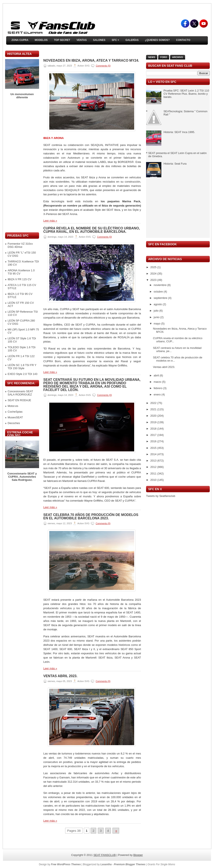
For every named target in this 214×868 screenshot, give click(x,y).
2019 (154, 422)
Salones (99, 40)
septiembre (161, 298)
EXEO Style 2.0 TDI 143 (23, 374)
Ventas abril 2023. (60, 676)
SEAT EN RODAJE (19, 400)
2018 (154, 429)
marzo (158, 382)
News (152, 57)
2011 (154, 474)
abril (157, 375)
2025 (154, 267)
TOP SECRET (62, 40)
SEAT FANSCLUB (105, 855)
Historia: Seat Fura (175, 164)
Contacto (183, 40)
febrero (158, 388)
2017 (154, 435)
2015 (154, 448)
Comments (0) (103, 66)
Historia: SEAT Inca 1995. (179, 132)
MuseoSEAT (15, 417)
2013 (154, 461)
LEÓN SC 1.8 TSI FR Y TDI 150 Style (22, 367)
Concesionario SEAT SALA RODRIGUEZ (20, 393)
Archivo (178, 57)
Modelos (41, 40)
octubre (159, 292)
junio (157, 317)
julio (157, 311)
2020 (154, 416)
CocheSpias (15, 412)
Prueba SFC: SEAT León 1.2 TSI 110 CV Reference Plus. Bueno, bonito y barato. (186, 94)
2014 (154, 454)
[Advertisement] (22, 166)
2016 (154, 441)
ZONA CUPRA (20, 40)
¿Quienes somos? (157, 40)
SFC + (115, 40)
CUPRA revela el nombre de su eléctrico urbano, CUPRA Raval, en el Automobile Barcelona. (92, 230)
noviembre (160, 285)
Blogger (138, 855)
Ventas (82, 40)
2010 (154, 480)
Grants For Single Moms (161, 864)
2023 (154, 280)
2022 (154, 403)
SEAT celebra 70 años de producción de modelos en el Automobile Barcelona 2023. (91, 517)
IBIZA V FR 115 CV (20, 279)
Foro (164, 57)
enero (158, 394)
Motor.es (13, 406)
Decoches (14, 423)
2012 (154, 467)
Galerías (132, 40)
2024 (154, 274)
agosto (158, 304)
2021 (154, 409)
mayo (157, 324)
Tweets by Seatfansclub (161, 496)
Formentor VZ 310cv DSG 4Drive (20, 245)
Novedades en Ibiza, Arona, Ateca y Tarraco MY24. (91, 61)
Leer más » (50, 221)
